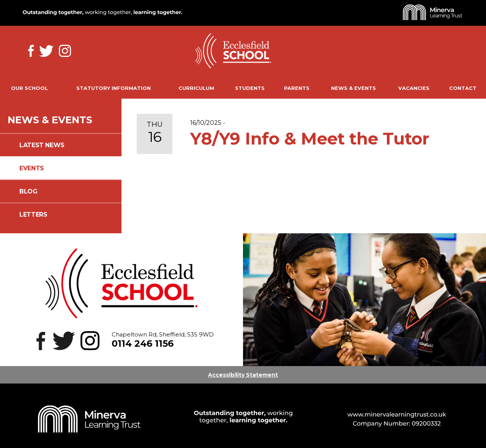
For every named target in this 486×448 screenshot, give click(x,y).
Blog (28, 191)
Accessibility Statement (243, 375)
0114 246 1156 (143, 343)
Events (32, 168)
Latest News (42, 145)
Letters (33, 215)
